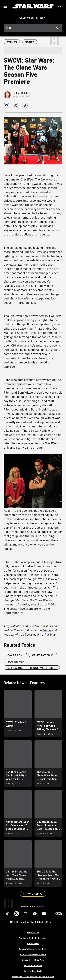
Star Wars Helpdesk (33, 965)
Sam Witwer (16, 661)
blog (53, 634)
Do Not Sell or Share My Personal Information (33, 976)
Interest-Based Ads (33, 971)
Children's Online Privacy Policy (33, 949)
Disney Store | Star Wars (33, 960)
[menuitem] (6, 6)
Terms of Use (33, 932)
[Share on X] (16, 105)
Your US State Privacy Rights (33, 954)
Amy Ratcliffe (23, 93)
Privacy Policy (33, 943)
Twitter (47, 630)
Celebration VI (43, 655)
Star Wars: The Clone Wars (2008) (32, 668)
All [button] (11, 28)
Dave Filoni (15, 655)
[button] (33, 894)
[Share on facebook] (7, 105)
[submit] (60, 7)
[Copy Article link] (25, 105)
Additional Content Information (33, 938)
